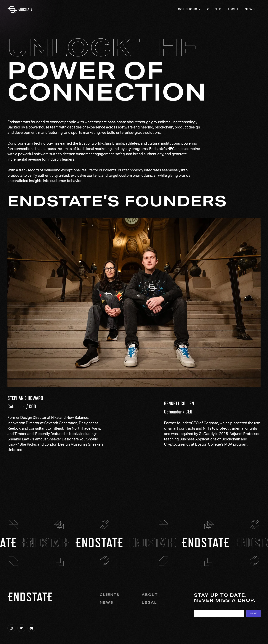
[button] (190, 9)
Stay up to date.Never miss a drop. (225, 598)
